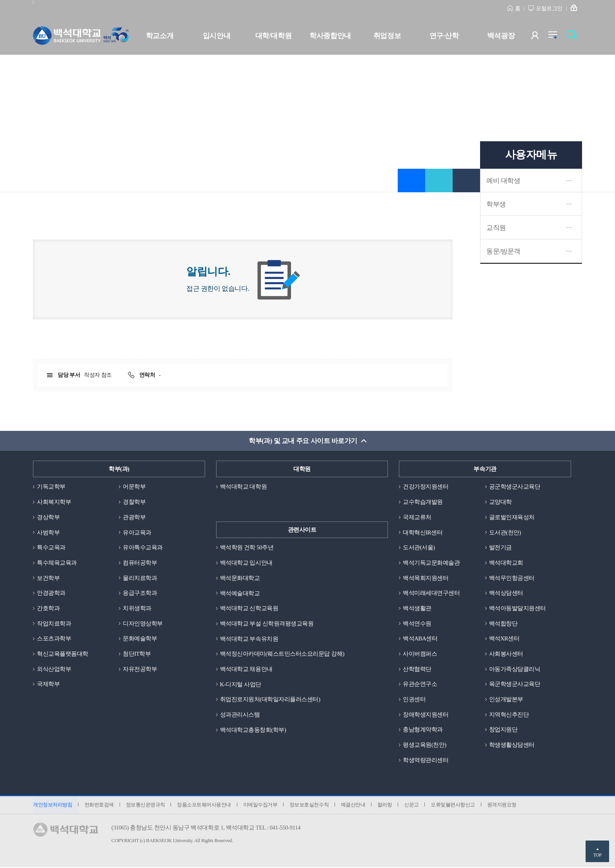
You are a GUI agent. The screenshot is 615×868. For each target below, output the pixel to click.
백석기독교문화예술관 (431, 563)
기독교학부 (51, 487)
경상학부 (48, 517)
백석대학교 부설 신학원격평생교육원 (267, 624)
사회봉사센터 (506, 654)
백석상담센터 (506, 593)
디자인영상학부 (143, 624)
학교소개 (160, 36)
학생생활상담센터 (512, 745)
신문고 (413, 805)
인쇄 (466, 181)
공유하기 (439, 181)
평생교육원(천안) (425, 745)
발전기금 (500, 548)
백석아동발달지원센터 (518, 609)
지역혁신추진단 (509, 715)
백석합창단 (503, 624)
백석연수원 (417, 624)
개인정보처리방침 (53, 805)
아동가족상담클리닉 (515, 669)
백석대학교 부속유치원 (249, 639)
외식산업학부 (54, 669)
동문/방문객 (503, 251)
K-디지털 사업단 (241, 684)
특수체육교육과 (57, 563)
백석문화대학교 (240, 578)
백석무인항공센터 (512, 578)
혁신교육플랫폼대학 (63, 654)
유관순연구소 (420, 684)
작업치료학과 (54, 624)
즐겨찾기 (411, 181)
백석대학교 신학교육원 (249, 609)
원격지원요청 (503, 805)
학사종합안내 (330, 36)
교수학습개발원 (423, 502)
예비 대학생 (503, 181)
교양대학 (500, 502)
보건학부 (48, 578)
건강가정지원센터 (426, 487)
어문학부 (134, 487)
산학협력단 (417, 669)
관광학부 (134, 517)
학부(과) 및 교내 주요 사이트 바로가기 (303, 441)
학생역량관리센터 (426, 760)
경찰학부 (134, 502)
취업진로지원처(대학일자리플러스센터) (270, 700)
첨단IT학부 (137, 654)
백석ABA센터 (420, 639)
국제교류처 (417, 517)
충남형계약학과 (423, 730)
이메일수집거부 (261, 805)
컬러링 (386, 805)
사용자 (540, 37)
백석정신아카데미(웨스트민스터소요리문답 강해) (282, 654)
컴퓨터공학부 (140, 563)
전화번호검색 (99, 805)
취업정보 (387, 36)
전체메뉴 (557, 37)
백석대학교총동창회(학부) (253, 730)
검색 (574, 37)
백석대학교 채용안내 (246, 669)
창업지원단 (503, 730)
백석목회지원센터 (426, 578)
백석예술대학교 (240, 593)
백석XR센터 (504, 639)
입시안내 (217, 36)
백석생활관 (417, 609)
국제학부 (48, 684)
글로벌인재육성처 (512, 517)
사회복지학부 (54, 502)
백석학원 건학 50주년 (247, 548)
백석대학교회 (506, 563)
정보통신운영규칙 (146, 805)
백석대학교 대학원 (243, 487)
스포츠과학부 (54, 639)
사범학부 (48, 532)
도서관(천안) (505, 532)
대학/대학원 (273, 36)
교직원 (496, 228)
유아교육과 (137, 532)
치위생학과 (137, 609)
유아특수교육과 (143, 548)
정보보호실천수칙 (310, 805)
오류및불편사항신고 (454, 805)
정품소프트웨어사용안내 (204, 805)
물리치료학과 (140, 578)
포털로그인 (549, 8)
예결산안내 (354, 805)
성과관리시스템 (240, 715)
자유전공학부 (140, 669)
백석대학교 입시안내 (246, 563)
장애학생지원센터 (426, 715)
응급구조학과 (140, 593)
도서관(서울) (419, 548)
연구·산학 (444, 36)
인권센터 (414, 700)
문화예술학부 (140, 639)
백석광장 (501, 36)
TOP (597, 855)
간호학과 (48, 609)
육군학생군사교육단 (515, 684)
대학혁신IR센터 (423, 532)
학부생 (496, 204)
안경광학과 (51, 593)
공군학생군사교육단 (515, 487)
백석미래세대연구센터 (431, 593)
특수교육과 (51, 548)
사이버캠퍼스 (420, 654)
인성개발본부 (506, 700)
